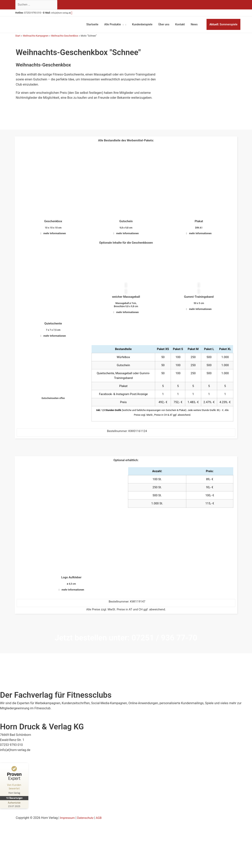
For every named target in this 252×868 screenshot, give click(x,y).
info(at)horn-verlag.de (66, 14)
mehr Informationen (55, 233)
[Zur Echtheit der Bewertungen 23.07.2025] (15, 815)
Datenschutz (87, 828)
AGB (101, 828)
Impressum (68, 828)
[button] (79, 14)
